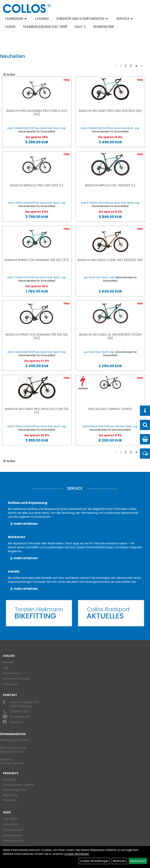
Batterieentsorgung (16, 679)
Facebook (16, 722)
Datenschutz (12, 673)
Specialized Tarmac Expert (110, 409)
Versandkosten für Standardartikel (110, 430)
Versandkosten (13, 830)
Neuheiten (10, 800)
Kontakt (8, 662)
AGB (6, 668)
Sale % (80, 27)
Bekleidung (10, 795)
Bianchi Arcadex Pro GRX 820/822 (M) (110, 111)
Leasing (42, 19)
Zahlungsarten (13, 835)
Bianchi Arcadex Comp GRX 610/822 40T (110, 260)
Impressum (11, 684)
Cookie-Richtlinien (77, 854)
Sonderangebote (14, 790)
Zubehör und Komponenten (82, 19)
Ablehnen (119, 861)
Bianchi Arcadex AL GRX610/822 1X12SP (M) (110, 336)
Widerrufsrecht (13, 841)
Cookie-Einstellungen (94, 861)
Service (125, 19)
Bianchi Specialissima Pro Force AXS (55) (37, 112)
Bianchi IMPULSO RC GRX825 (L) (110, 185)
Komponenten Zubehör (19, 785)
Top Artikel (10, 819)
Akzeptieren (138, 861)
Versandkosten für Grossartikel (36, 131)
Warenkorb (104, 27)
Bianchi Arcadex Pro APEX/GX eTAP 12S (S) (37, 411)
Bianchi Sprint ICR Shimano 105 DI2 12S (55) (37, 336)
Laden (10, 27)
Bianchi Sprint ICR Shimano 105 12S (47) (37, 260)
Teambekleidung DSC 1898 (45, 27)
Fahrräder (16, 19)
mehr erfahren (26, 524)
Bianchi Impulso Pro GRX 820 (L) (37, 185)
